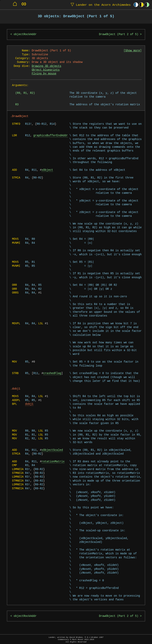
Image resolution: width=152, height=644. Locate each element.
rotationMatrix (53, 462)
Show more (133, 51)
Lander (100, 5)
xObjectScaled (52, 450)
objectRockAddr (25, 34)
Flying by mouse (44, 74)
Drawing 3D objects (46, 66)
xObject (47, 170)
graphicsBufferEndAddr (51, 136)
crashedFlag (52, 373)
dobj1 (29, 404)
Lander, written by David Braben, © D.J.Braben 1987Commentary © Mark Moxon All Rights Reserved (76, 640)
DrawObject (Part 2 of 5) (119, 34)
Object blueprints (46, 70)
